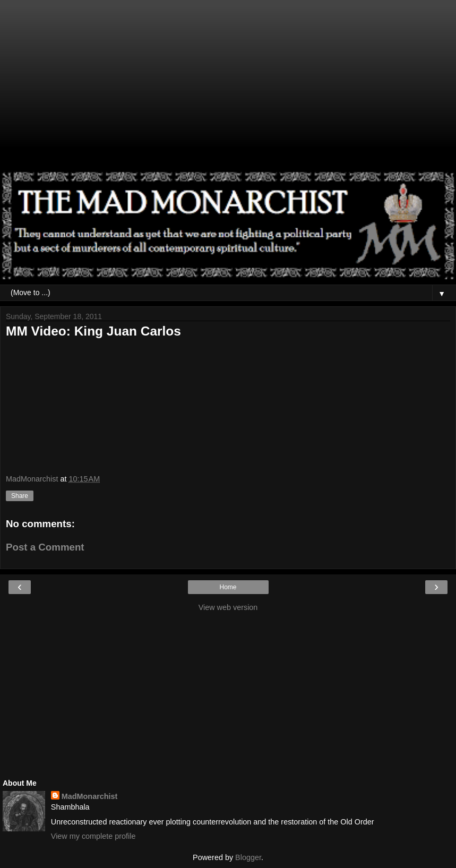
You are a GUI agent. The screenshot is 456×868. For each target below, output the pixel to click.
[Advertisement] (228, 90)
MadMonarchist (90, 796)
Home (228, 587)
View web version (228, 607)
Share (20, 496)
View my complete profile (93, 836)
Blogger (248, 857)
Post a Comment (45, 547)
